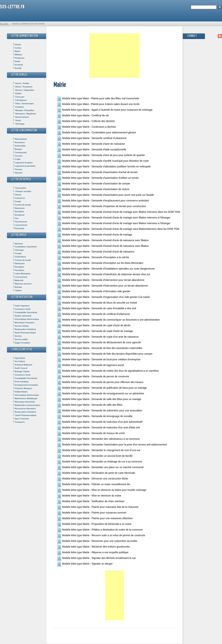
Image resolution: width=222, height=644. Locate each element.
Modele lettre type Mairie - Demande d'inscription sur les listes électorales (100, 263)
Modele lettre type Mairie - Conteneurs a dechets (86, 127)
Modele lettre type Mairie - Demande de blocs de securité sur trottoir (97, 303)
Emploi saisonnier (22, 316)
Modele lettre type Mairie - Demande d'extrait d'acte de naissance (96, 252)
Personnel (18, 228)
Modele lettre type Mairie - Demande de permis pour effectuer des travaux (100, 383)
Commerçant (20, 152)
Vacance (17, 173)
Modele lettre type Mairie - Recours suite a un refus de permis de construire (101, 536)
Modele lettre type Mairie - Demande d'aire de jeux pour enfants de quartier (101, 156)
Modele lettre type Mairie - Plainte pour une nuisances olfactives (95, 519)
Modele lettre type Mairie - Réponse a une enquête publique (93, 553)
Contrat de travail (22, 205)
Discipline (18, 212)
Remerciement (21, 117)
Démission (19, 208)
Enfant (17, 93)
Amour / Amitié (21, 83)
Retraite (17, 287)
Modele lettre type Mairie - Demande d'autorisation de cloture (93, 190)
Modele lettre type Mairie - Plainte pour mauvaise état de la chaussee (98, 507)
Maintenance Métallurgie (25, 398)
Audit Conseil (20, 368)
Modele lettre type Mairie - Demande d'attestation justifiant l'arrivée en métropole (104, 167)
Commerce (19, 198)
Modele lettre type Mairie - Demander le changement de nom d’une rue (99, 451)
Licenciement (20, 225)
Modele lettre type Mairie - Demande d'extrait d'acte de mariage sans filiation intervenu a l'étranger (114, 224)
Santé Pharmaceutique (24, 415)
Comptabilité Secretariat (25, 378)
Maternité (18, 280)
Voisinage (18, 124)
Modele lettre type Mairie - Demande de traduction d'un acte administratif (100, 422)
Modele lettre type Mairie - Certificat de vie (83, 116)
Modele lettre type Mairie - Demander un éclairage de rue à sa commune (100, 462)
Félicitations (20, 100)
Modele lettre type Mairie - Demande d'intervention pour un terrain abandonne (102, 286)
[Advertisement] (114, 55)
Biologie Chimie (21, 371)
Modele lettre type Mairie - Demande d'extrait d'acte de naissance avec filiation (103, 241)
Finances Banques (22, 388)
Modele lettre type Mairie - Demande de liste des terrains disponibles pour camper (105, 354)
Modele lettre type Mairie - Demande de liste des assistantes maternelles (100, 349)
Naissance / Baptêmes (24, 114)
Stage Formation (21, 343)
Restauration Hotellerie (24, 329)
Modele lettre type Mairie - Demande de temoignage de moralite (95, 417)
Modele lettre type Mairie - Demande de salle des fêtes (90, 405)
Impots (17, 45)
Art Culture (19, 361)
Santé (16, 61)
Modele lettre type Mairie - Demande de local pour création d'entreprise (99, 360)
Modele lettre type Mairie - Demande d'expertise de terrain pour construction (101, 207)
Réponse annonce (22, 284)
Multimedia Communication (26, 405)
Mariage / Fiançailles (23, 110)
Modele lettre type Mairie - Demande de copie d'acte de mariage (95, 331)
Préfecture (18, 58)
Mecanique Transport (23, 323)
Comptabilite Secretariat (25, 312)
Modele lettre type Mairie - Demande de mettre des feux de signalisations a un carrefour (108, 371)
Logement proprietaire (24, 166)
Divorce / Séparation (23, 90)
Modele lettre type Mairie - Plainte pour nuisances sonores (92, 513)
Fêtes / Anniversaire (23, 104)
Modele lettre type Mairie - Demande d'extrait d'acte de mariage (95, 235)
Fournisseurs (20, 222)
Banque (17, 149)
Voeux (17, 120)
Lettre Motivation (21, 274)
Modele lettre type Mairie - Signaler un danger (85, 564)
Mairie (16, 51)
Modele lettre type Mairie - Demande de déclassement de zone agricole (99, 343)
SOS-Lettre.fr (12, 7)
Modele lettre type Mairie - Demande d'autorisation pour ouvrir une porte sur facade (105, 195)
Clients (17, 195)
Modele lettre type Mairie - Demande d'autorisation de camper (94, 184)
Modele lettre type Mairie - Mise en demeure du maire (89, 496)
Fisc (16, 218)
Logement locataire (23, 163)
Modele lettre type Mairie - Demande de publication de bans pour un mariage (102, 388)
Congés (17, 253)
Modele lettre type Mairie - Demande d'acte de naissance (91, 144)
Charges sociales (22, 191)
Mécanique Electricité (24, 402)
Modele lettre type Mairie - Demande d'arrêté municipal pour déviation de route (103, 161)
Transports (19, 422)
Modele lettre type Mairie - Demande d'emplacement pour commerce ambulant (103, 201)
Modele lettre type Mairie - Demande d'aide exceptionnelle (92, 150)
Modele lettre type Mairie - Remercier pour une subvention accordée (97, 541)
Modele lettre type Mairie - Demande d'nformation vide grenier (94, 292)
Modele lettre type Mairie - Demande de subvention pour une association (100, 411)
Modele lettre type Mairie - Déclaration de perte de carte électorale (96, 473)
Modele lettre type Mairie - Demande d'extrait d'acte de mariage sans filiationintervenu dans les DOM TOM (116, 229)
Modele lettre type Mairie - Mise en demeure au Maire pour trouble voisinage (102, 490)
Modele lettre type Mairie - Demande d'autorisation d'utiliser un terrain (98, 178)
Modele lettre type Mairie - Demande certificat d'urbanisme (92, 139)
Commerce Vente (21, 309)
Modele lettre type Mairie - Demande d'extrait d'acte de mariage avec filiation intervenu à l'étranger (114, 218)
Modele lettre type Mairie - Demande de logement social (90, 366)
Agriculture (19, 358)
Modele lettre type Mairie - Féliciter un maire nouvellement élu (94, 485)
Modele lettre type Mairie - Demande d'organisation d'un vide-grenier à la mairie (103, 297)
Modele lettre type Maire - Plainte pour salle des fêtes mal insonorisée (98, 99)
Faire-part (18, 97)
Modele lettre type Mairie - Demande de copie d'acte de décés (94, 326)
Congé (17, 201)
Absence (18, 244)
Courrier (17, 156)
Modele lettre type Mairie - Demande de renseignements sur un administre (101, 394)
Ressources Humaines (24, 409)
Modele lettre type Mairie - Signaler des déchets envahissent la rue (96, 558)
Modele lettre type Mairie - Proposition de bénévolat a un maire (94, 524)
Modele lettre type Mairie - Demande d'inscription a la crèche (93, 258)
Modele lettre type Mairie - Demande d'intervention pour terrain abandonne (101, 280)
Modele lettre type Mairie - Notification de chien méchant (91, 502)
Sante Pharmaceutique (24, 333)
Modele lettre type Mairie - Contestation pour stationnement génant (96, 133)
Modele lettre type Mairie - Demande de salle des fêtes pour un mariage (99, 400)
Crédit (16, 159)
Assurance (19, 142)
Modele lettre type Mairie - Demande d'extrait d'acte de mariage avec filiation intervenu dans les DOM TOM (116, 212)
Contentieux (19, 257)
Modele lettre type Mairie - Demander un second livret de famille (95, 456)
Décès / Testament (22, 87)
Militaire (17, 55)
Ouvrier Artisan (21, 326)
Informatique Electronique (26, 319)
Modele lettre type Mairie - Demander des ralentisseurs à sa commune (98, 439)
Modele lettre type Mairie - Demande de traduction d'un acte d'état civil (98, 428)
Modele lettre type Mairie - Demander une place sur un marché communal (100, 468)
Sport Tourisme (21, 419)
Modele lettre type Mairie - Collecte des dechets (86, 122)
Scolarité (18, 65)
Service (17, 336)
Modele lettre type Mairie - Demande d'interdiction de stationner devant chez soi (104, 275)
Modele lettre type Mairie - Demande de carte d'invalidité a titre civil (97, 309)
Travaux (17, 169)
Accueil (4, 24)
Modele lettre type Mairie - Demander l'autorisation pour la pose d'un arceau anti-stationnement (112, 445)
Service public (20, 339)
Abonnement (20, 139)
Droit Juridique (21, 382)
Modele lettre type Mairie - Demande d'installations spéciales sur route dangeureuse (106, 269)
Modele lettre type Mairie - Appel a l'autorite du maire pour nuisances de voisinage (105, 110)
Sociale (17, 68)
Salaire (17, 290)
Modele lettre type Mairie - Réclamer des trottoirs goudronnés (93, 547)
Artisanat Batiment (22, 365)
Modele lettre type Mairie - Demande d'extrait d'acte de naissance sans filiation (103, 246)
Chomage (18, 250)
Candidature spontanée (25, 247)
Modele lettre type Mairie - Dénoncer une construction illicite (93, 479)
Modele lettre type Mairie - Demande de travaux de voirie (91, 434)
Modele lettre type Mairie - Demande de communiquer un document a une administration (108, 320)
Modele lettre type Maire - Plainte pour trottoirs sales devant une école (98, 105)
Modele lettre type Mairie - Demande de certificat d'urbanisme (94, 314)
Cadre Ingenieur (21, 306)
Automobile (19, 146)
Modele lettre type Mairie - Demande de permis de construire (93, 377)
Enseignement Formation (25, 385)
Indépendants (20, 392)
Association (19, 188)
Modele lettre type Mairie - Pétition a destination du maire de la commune (100, 530)
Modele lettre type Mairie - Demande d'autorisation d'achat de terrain (97, 173)
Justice (17, 48)
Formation (18, 270)
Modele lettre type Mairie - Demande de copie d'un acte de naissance (98, 337)
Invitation (18, 107)
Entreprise (18, 215)
